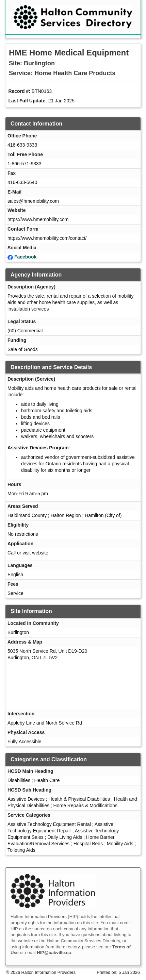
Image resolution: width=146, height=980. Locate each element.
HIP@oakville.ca (54, 953)
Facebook (25, 257)
